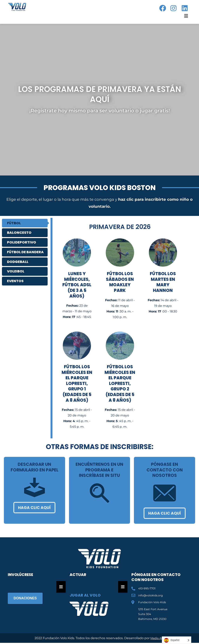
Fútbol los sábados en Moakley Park (120, 282)
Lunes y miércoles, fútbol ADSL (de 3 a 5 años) (77, 285)
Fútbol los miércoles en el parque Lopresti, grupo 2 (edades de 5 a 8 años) (120, 384)
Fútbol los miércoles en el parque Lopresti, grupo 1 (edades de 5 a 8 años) (77, 384)
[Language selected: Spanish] (177, 640)
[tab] (25, 223)
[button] (185, 16)
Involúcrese (21, 575)
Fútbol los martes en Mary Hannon (163, 282)
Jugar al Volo (85, 595)
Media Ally (158, 638)
